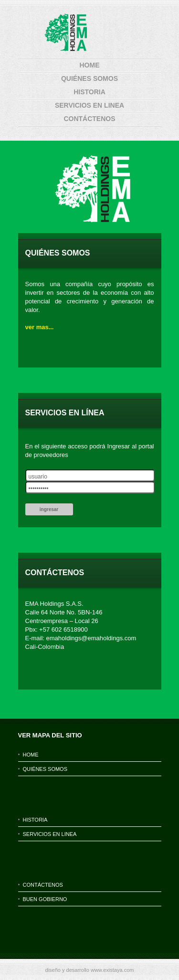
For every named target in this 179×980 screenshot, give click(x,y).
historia (89, 92)
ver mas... (40, 327)
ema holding (88, 33)
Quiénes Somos (89, 78)
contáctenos (89, 119)
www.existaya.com (112, 970)
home (90, 65)
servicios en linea (89, 105)
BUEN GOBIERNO (45, 899)
